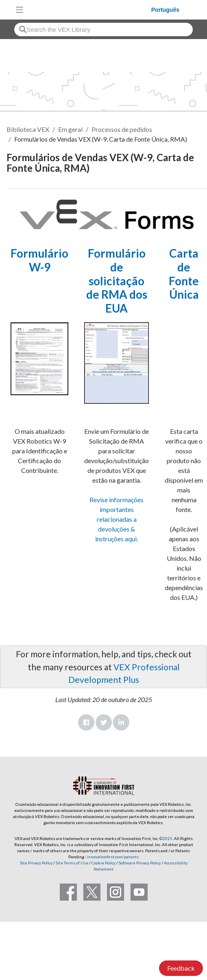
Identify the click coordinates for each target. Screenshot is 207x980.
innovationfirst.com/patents (113, 857)
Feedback (181, 968)
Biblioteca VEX (28, 129)
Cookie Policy (103, 863)
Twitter (104, 722)
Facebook (86, 722)
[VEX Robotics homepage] (89, 10)
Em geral (70, 129)
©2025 (166, 838)
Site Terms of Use (72, 863)
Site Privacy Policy (36, 863)
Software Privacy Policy (140, 863)
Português (165, 10)
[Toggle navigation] (20, 10)
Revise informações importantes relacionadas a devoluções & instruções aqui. (117, 519)
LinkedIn (121, 722)
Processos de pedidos (122, 129)
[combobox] (103, 30)
